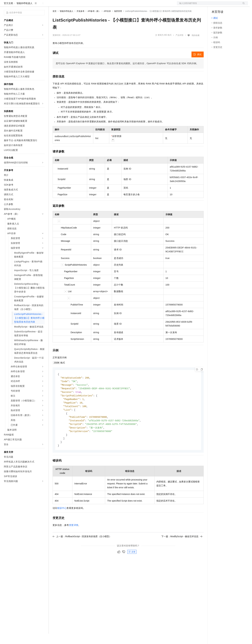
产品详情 (179, 46)
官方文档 (8, 14)
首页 (55, 22)
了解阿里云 (107, 5)
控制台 (223, 5)
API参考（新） (94, 22)
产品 (42, 5)
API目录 (107, 22)
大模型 (33, 5)
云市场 (79, 5)
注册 (231, 5)
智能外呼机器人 (25, 14)
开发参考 (80, 22)
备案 (215, 5)
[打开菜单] (5, 5)
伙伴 (88, 5)
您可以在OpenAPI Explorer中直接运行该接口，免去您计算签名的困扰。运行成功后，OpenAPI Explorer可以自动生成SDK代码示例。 (127, 74)
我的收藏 (196, 46)
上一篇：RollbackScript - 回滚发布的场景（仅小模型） (82, 550)
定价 (70, 5)
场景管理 (118, 22)
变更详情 (74, 539)
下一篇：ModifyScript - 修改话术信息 (182, 550)
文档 (208, 5)
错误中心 (62, 522)
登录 (243, 5)
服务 (96, 5)
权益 (62, 5)
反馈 (132, 566)
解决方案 (52, 5)
